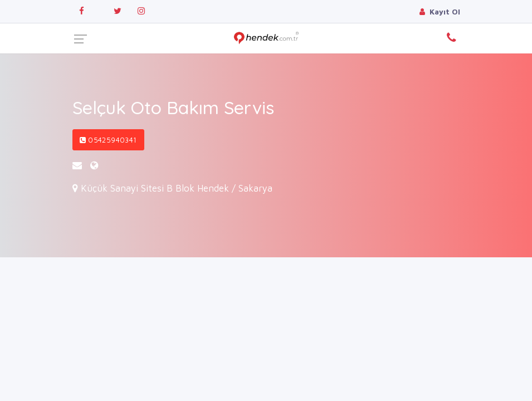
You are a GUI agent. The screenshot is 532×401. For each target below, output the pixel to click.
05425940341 (108, 140)
